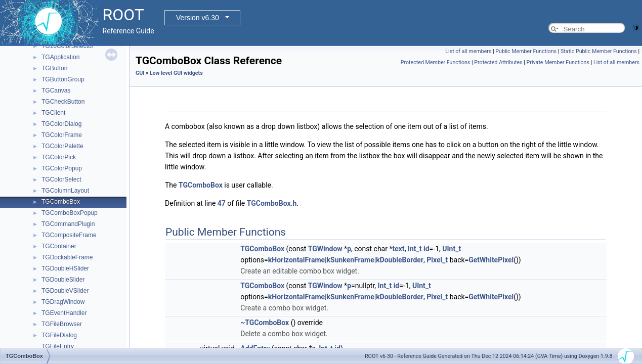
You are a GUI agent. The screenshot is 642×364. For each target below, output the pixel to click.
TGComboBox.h (272, 203)
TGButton (54, 68)
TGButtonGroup (63, 79)
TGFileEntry (58, 346)
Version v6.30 (198, 18)
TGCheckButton (63, 102)
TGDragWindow (63, 302)
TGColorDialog (61, 124)
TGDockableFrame (67, 257)
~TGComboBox (265, 323)
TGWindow (325, 249)
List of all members (468, 51)
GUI (140, 73)
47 (222, 203)
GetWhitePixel (491, 260)
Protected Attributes (498, 62)
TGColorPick (59, 157)
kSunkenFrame (351, 260)
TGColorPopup (62, 168)
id (426, 249)
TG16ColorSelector (68, 46)
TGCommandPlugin (68, 224)
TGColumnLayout (65, 191)
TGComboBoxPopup (70, 213)
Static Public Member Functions (599, 51)
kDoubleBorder (400, 260)
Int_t (415, 249)
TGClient (53, 113)
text (398, 249)
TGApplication (60, 57)
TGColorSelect (61, 179)
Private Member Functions (558, 62)
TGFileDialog (59, 335)
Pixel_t (437, 260)
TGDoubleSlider (63, 280)
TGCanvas (56, 90)
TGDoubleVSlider (65, 291)
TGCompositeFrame (69, 235)
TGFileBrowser (62, 324)
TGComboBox (61, 202)
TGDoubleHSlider (65, 268)
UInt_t (452, 249)
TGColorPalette (62, 146)
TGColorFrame (62, 135)
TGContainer (59, 246)
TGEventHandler (64, 313)
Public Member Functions (526, 51)
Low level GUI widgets (176, 73)
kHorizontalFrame (296, 260)
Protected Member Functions (436, 62)
